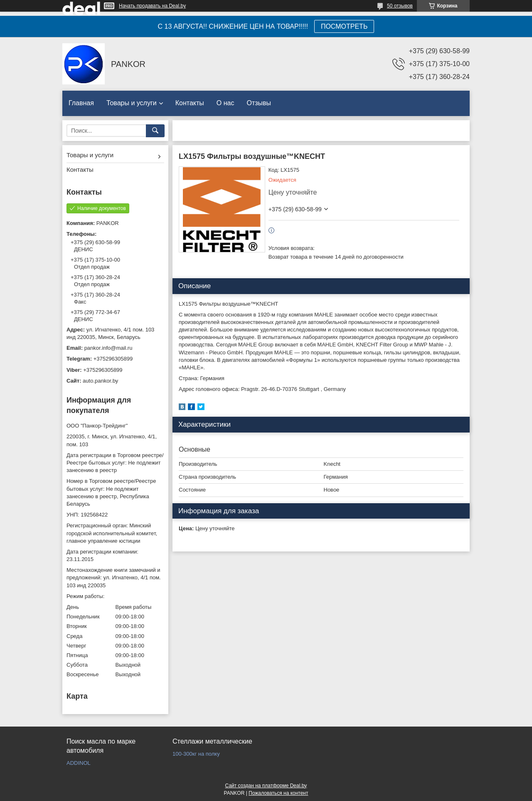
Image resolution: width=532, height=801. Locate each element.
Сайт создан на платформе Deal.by (266, 786)
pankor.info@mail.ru (108, 348)
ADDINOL (79, 763)
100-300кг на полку (196, 754)
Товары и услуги (132, 103)
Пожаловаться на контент (278, 793)
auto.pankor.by (100, 381)
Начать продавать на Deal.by (152, 6)
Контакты (190, 103)
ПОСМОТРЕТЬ (344, 26)
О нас (225, 103)
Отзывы (259, 103)
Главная (81, 103)
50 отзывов (400, 6)
